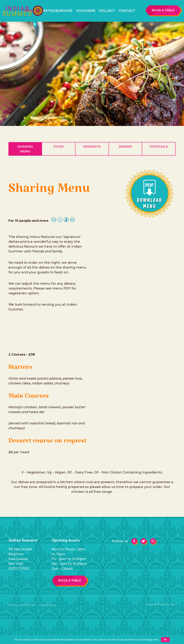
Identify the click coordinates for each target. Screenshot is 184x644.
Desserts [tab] (92, 146)
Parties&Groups (57, 11)
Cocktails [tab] (159, 146)
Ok (165, 640)
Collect (107, 11)
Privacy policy (47, 605)
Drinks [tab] (125, 146)
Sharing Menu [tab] (25, 149)
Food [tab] (59, 146)
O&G (173, 604)
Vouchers (86, 11)
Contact (127, 11)
